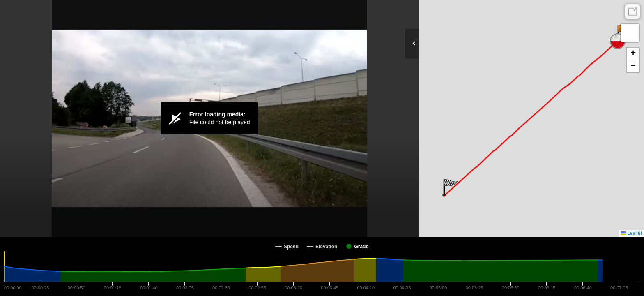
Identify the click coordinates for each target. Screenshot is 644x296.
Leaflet (631, 233)
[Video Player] (209, 118)
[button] (450, 187)
